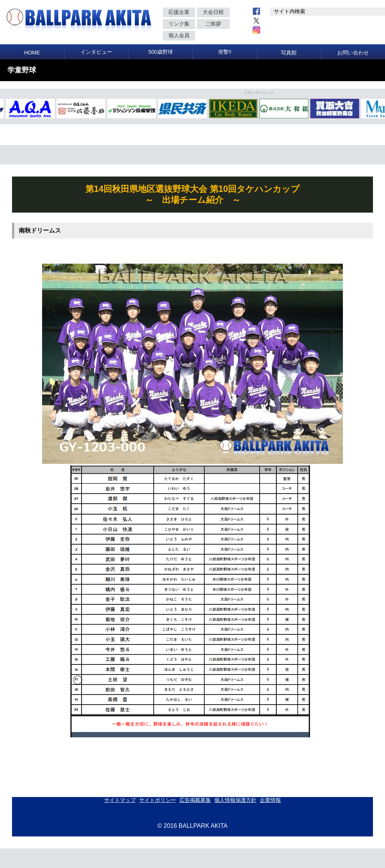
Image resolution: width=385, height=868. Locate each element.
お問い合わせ (353, 53)
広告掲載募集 (195, 800)
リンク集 (179, 24)
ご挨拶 (213, 24)
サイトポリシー (158, 800)
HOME (32, 53)
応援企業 (179, 12)
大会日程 (213, 12)
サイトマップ (120, 800)
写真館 (289, 53)
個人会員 (179, 35)
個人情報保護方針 (235, 800)
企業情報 (270, 800)
